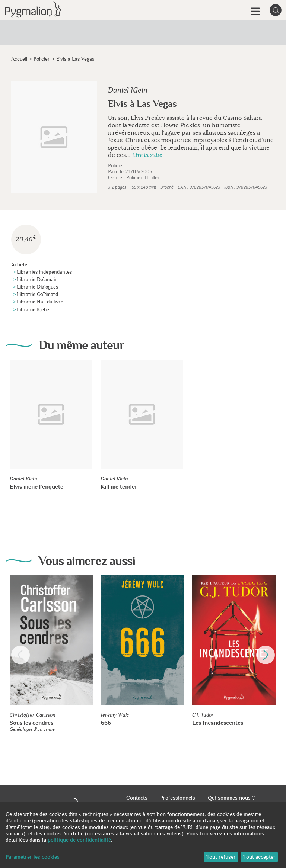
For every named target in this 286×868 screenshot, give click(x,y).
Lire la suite (147, 155)
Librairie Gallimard (37, 294)
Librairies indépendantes (44, 272)
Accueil (19, 59)
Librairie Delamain (37, 279)
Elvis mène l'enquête (36, 487)
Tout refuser (221, 857)
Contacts (137, 798)
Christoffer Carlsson (33, 715)
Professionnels (178, 798)
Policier (42, 59)
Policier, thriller (143, 178)
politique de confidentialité (79, 840)
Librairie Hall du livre (40, 302)
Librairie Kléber (34, 310)
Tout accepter (259, 857)
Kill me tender (119, 487)
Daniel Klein (128, 90)
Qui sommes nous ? (231, 798)
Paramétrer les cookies (33, 857)
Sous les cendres (31, 723)
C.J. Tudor (203, 715)
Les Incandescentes (218, 723)
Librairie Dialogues (37, 287)
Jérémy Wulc (115, 715)
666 (106, 723)
